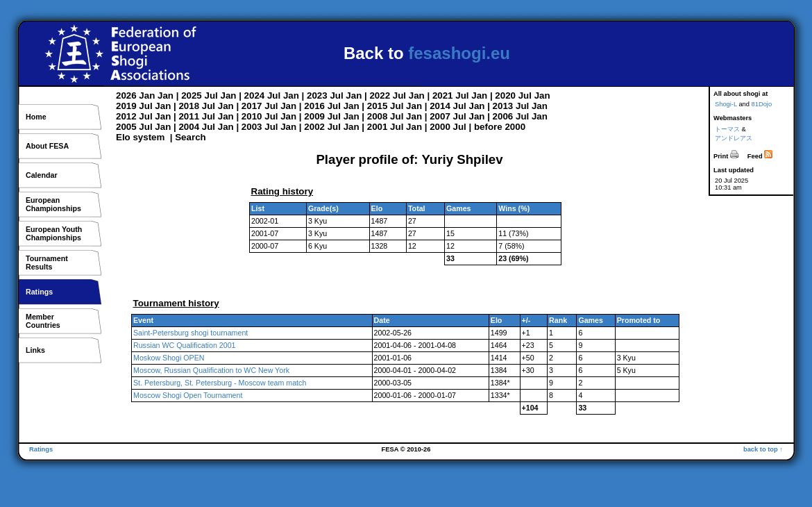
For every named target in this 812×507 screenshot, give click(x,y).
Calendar (42, 175)
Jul (211, 95)
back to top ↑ (763, 449)
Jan (147, 95)
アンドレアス (734, 138)
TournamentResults (47, 263)
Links (35, 350)
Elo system (140, 137)
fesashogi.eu (459, 53)
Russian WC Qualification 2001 (184, 345)
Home (36, 117)
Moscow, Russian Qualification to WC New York (211, 370)
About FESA (47, 146)
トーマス (727, 129)
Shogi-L (726, 104)
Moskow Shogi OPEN (169, 358)
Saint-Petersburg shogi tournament (191, 333)
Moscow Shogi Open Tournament (188, 395)
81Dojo (762, 104)
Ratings (39, 292)
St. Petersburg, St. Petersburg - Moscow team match (220, 383)
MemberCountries (43, 321)
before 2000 (500, 127)
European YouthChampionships (54, 233)
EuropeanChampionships (53, 204)
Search (190, 137)
